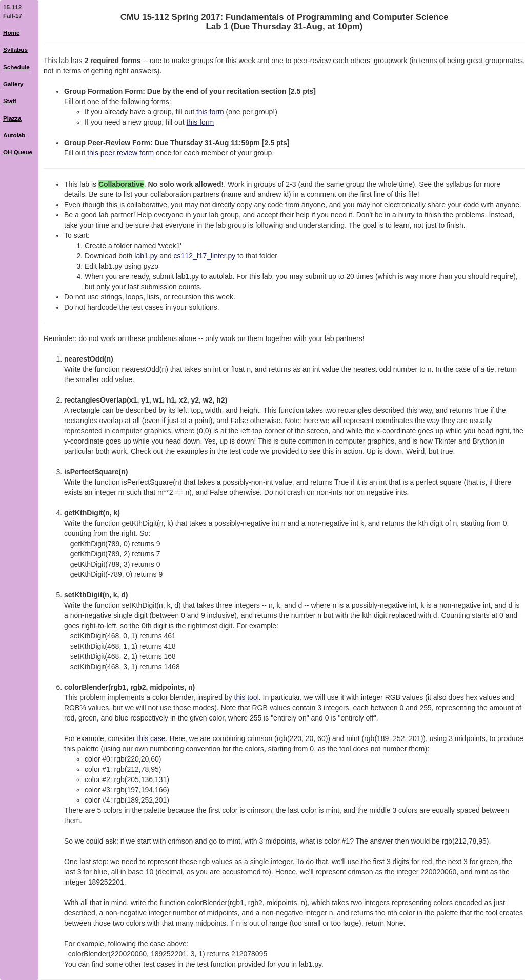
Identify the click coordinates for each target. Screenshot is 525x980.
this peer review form (120, 153)
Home (11, 33)
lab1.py (146, 256)
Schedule (16, 67)
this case (151, 738)
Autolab (14, 135)
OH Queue (18, 152)
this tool (247, 697)
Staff (10, 101)
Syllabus (15, 49)
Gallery (13, 84)
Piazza (12, 118)
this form (210, 112)
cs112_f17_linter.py (205, 256)
